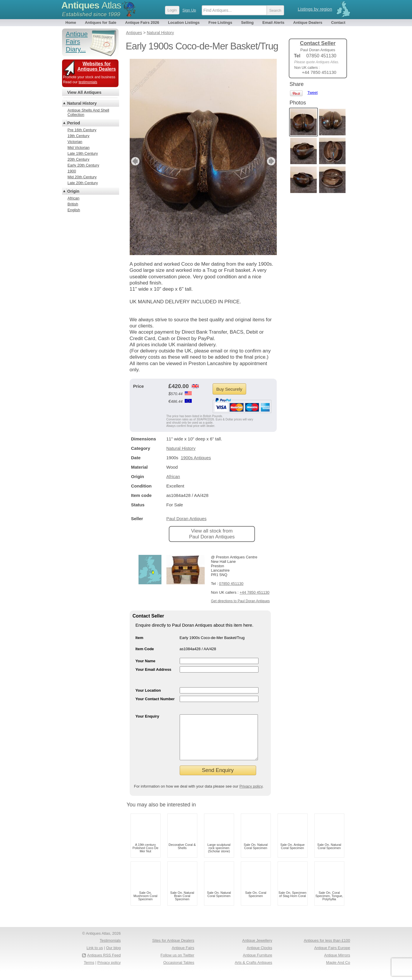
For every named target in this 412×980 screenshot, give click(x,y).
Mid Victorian (79, 148)
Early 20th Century (84, 165)
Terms (89, 971)
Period (74, 123)
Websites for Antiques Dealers (97, 66)
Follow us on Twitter (177, 964)
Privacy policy (251, 795)
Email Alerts (273, 23)
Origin (73, 191)
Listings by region (315, 9)
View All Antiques (84, 92)
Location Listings (184, 23)
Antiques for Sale (101, 23)
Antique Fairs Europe (332, 957)
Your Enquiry (147, 716)
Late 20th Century (83, 183)
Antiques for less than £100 (327, 949)
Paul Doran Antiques (187, 519)
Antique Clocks (260, 957)
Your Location (148, 690)
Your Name (146, 661)
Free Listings (220, 23)
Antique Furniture (258, 964)
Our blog (114, 957)
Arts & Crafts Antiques (253, 971)
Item (140, 638)
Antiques (91, 5)
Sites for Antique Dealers (173, 949)
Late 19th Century (83, 153)
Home (71, 23)
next (272, 161)
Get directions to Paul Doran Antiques (240, 601)
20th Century (79, 159)
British (73, 204)
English (74, 210)
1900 (72, 171)
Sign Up (189, 10)
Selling (247, 23)
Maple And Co (338, 971)
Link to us (95, 957)
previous (135, 161)
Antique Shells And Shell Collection (89, 112)
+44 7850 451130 (255, 592)
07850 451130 (231, 584)
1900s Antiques (196, 458)
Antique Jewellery (257, 949)
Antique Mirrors (337, 964)
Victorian (75, 142)
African (173, 476)
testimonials (88, 82)
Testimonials (110, 949)
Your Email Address (154, 669)
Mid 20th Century (82, 177)
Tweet (313, 93)
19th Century (79, 136)
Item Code (145, 649)
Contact (338, 23)
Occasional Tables (179, 971)
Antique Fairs (183, 957)
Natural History (181, 448)
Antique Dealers (308, 23)
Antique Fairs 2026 (142, 23)
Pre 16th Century (82, 130)
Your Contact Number (155, 699)
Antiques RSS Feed (104, 964)
